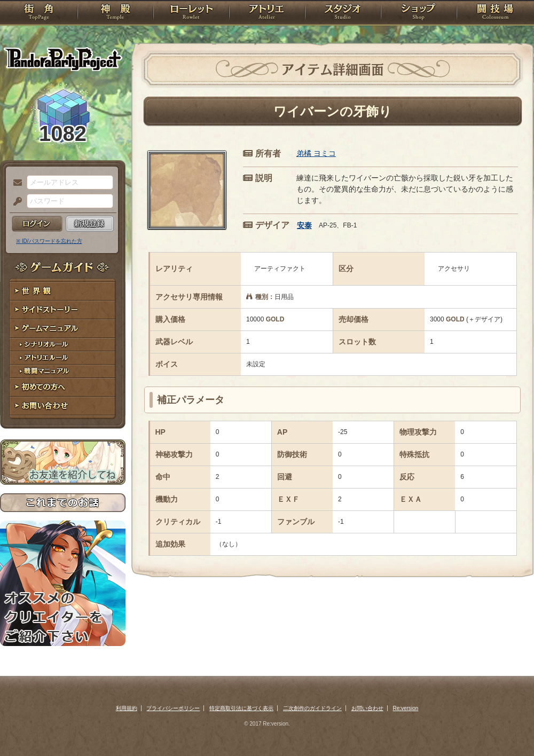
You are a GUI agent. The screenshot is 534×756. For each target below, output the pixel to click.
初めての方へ (63, 387)
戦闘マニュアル (63, 371)
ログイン (37, 224)
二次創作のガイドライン (312, 708)
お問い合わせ (63, 406)
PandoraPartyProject (63, 59)
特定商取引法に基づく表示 (241, 708)
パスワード (15, 202)
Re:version (406, 708)
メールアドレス (15, 183)
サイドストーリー (63, 310)
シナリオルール (63, 345)
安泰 (304, 225)
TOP (39, 13)
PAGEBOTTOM (507, 727)
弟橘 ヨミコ (316, 153)
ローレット (191, 13)
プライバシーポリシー (173, 708)
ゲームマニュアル (63, 329)
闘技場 (495, 13)
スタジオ (343, 13)
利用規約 (127, 708)
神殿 (115, 13)
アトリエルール (63, 358)
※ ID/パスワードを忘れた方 (49, 241)
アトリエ (267, 13)
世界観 (63, 291)
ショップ (419, 13)
